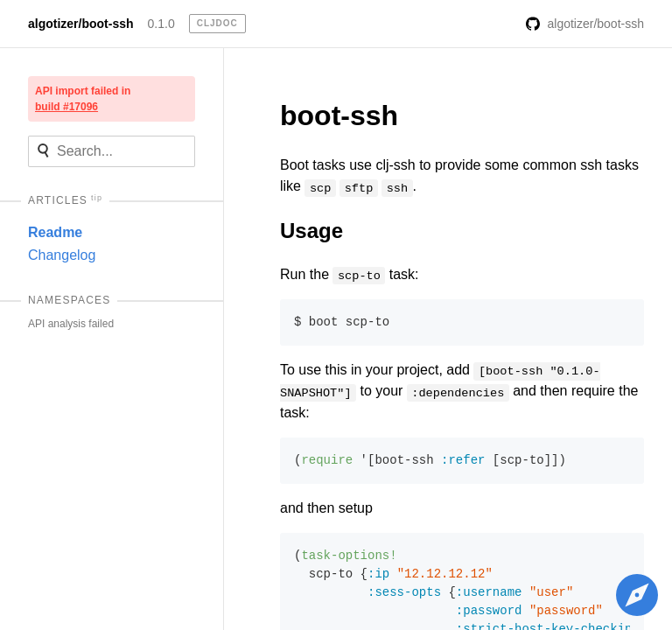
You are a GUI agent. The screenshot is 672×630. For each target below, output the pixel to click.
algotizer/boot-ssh (81, 24)
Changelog (62, 255)
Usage (311, 231)
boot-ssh (339, 115)
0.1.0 (161, 24)
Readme (55, 232)
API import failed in (83, 99)
